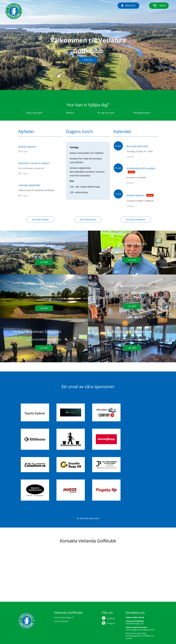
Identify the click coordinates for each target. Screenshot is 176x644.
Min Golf (128, 5)
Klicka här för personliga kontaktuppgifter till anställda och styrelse (140, 636)
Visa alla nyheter (40, 220)
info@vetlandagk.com (135, 624)
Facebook (108, 618)
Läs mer (44, 262)
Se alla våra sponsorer (88, 518)
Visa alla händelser (136, 220)
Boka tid (88, 60)
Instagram (108, 623)
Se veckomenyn (88, 220)
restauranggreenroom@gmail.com (140, 630)
